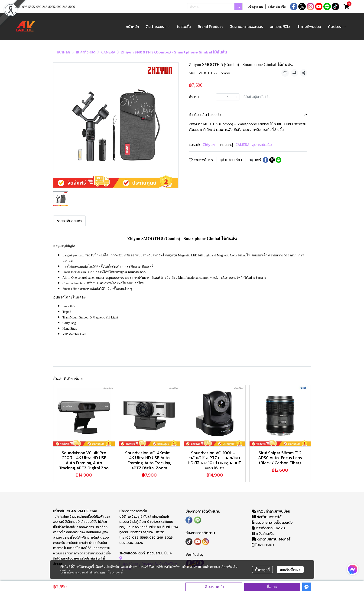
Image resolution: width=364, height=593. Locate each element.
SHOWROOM (128, 553)
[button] (215, 7)
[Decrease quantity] (219, 97)
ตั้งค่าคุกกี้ (262, 570)
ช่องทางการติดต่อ (133, 511)
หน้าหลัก (63, 52)
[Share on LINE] (279, 160)
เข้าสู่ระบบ (255, 7)
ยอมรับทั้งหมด (290, 570)
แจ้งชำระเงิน (263, 533)
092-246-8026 (66, 7)
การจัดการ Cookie (269, 528)
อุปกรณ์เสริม (262, 145)
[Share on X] (272, 160)
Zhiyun (209, 145)
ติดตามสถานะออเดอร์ (271, 539)
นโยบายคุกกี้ (115, 572)
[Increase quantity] (236, 97)
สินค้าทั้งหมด (86, 52)
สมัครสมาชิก (277, 7)
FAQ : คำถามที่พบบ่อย (271, 511)
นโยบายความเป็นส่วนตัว (83, 572)
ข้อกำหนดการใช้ (267, 517)
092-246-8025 (46, 7)
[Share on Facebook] (266, 160)
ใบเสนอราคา (263, 545)
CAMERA (108, 52)
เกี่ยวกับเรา (62, 511)
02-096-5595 (26, 7)
